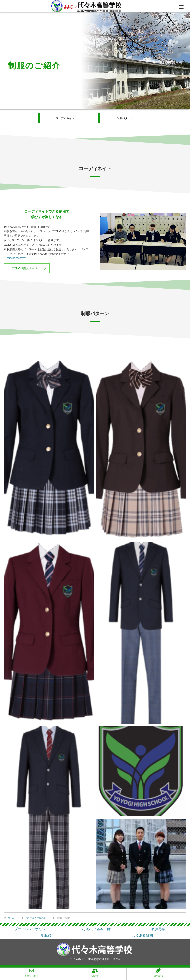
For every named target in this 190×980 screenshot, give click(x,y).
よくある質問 (142, 935)
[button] (49, 448)
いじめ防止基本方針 (95, 929)
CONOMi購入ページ (24, 268)
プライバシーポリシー (32, 929)
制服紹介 (47, 935)
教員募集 (158, 929)
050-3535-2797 (16, 258)
